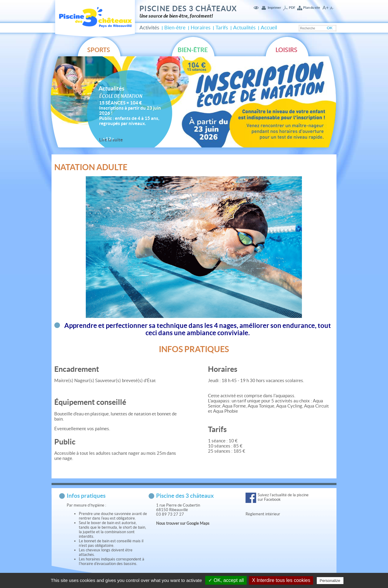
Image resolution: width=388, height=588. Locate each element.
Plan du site (312, 8)
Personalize (330, 581)
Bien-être (175, 28)
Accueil (269, 28)
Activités (149, 28)
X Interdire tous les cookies (281, 580)
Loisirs (286, 50)
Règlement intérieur (263, 514)
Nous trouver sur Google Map (182, 523)
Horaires (201, 28)
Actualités (244, 28)
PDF (292, 8)
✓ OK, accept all (226, 580)
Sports (99, 50)
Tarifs (222, 28)
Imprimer (274, 8)
